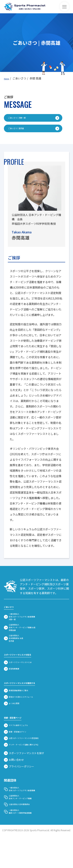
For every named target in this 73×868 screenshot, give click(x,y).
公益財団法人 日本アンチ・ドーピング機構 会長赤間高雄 (27, 638)
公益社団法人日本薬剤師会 (23, 834)
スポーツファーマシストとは (24, 681)
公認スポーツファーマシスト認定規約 (29, 760)
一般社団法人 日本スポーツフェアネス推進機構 (27, 813)
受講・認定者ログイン (20, 753)
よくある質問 (15, 724)
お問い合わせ (14, 782)
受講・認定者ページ (18, 738)
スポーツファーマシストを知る (26, 672)
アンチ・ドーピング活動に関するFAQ (29, 767)
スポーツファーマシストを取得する (29, 702)
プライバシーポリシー (19, 789)
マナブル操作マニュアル (21, 746)
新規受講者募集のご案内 (21, 710)
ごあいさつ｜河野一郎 (34, 119)
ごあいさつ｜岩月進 (34, 131)
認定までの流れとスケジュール (25, 717)
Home (8, 78)
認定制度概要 (15, 688)
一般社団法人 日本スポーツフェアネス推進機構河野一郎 (27, 623)
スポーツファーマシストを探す (24, 775)
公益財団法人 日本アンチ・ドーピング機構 (24, 824)
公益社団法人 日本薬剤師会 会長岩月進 (18, 654)
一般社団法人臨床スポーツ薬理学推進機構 (24, 843)
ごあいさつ (12, 610)
